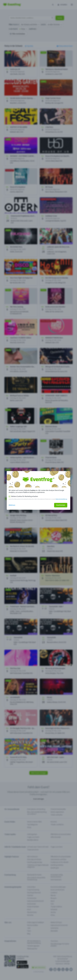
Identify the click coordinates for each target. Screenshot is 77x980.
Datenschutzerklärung (61, 499)
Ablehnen (12, 505)
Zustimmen (61, 505)
